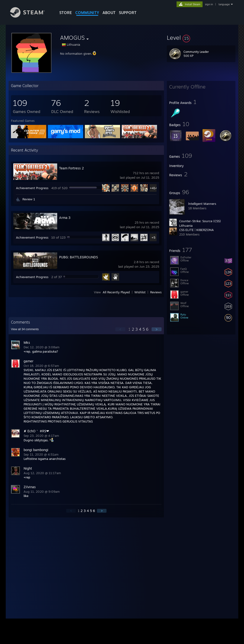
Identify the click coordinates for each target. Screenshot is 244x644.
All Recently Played (116, 292)
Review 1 (29, 199)
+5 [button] (153, 237)
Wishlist (140, 292)
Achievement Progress (32, 188)
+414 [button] (154, 188)
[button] (201, 38)
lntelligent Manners (202, 204)
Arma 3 (65, 218)
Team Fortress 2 (71, 168)
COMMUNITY (87, 13)
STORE (66, 13)
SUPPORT (128, 13)
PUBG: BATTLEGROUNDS (79, 257)
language (224, 4)
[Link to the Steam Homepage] (31, 16)
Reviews (156, 292)
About (109, 13)
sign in (209, 4)
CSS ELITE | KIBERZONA (196, 230)
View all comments (25, 329)
